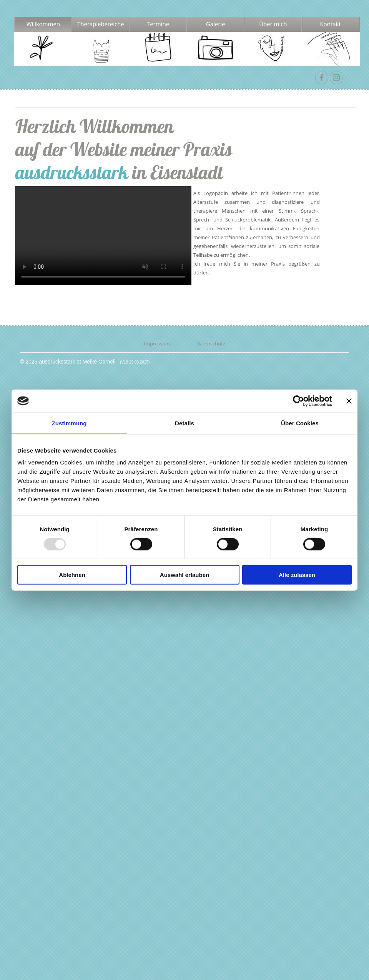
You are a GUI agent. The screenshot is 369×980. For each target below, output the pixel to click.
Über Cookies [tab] (300, 423)
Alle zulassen (297, 575)
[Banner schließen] (349, 401)
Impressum (157, 344)
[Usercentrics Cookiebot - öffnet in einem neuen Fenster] (298, 401)
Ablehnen (72, 575)
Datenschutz (211, 344)
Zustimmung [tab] (69, 423)
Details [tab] (184, 423)
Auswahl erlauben (184, 575)
